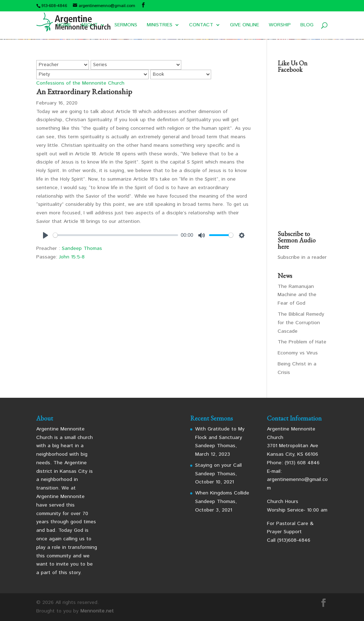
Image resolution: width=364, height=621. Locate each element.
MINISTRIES (160, 25)
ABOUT (89, 25)
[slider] (116, 235)
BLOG (307, 25)
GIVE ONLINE (245, 25)
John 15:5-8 (72, 257)
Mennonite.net (97, 611)
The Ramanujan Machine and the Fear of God (297, 295)
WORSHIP (280, 25)
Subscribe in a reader (302, 257)
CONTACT (201, 25)
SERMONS (126, 25)
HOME (64, 25)
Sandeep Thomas (82, 248)
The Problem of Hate (302, 342)
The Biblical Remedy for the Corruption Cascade (301, 323)
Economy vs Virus (298, 353)
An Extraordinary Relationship (84, 92)
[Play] (45, 235)
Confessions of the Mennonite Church (80, 83)
